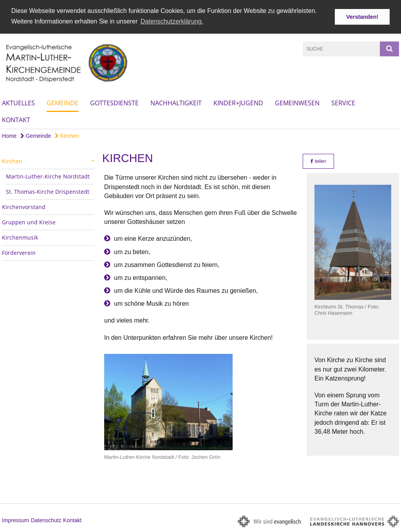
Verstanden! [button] (362, 17)
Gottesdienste (114, 103)
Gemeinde (62, 103)
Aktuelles (18, 103)
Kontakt (16, 119)
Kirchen (67, 135)
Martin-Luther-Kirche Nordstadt (48, 176)
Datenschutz (46, 520)
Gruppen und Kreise (29, 222)
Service (343, 103)
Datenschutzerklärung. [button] (172, 21)
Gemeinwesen (297, 103)
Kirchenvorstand (24, 206)
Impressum (15, 520)
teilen (318, 161)
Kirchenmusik (20, 237)
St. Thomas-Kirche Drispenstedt (48, 191)
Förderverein (19, 252)
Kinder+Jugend (238, 103)
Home (9, 135)
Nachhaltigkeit (176, 103)
